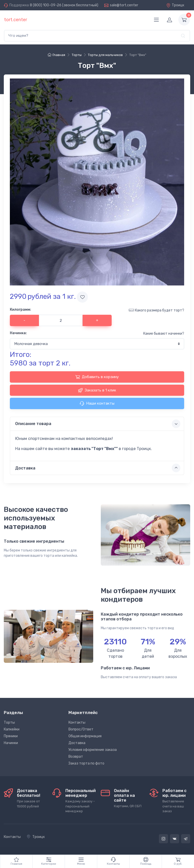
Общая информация (85, 736)
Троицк (175, 5)
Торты (9, 722)
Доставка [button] (98, 468)
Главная (56, 55)
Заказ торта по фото (86, 763)
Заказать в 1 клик (97, 390)
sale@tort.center (124, 5)
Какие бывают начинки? (164, 334)
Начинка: (18, 333)
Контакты (77, 722)
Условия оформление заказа (93, 750)
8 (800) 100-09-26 (46, 5)
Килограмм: (20, 310)
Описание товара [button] (98, 424)
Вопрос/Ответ (81, 729)
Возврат (76, 757)
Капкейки (12, 729)
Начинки (11, 743)
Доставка (77, 743)
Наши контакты (97, 403)
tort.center (16, 20)
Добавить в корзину (97, 377)
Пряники (11, 736)
